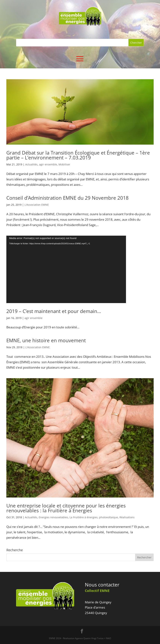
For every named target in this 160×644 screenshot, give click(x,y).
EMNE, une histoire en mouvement (46, 340)
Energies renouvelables (53, 517)
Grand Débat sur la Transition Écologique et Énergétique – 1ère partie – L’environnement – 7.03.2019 (78, 155)
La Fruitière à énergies (84, 517)
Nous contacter (102, 585)
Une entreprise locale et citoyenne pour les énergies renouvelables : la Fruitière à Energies (66, 508)
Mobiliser (64, 164)
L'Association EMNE (37, 205)
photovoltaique (109, 517)
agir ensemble (48, 164)
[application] (66, 269)
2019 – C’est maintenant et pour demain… (54, 311)
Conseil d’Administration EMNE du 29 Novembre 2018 (67, 198)
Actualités (31, 164)
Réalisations (127, 517)
